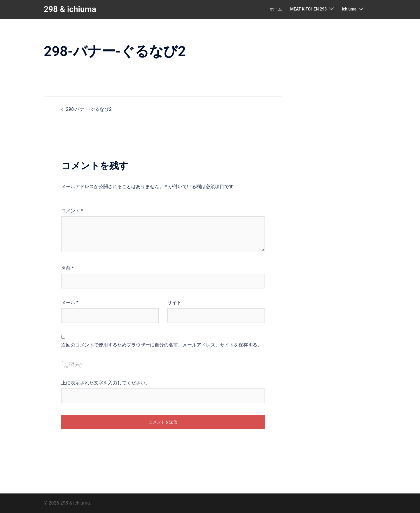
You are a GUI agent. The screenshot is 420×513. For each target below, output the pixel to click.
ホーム (276, 9)
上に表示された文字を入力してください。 (106, 383)
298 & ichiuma (70, 9)
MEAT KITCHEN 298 (308, 9)
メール (70, 303)
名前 (68, 268)
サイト (174, 303)
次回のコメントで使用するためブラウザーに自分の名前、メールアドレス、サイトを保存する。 (162, 345)
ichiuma (349, 9)
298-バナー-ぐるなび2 (89, 109)
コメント (72, 211)
